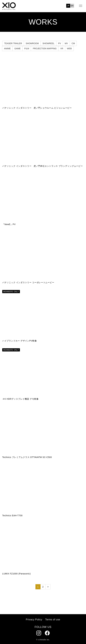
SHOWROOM (32, 43)
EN (72, 6)
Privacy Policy (34, 620)
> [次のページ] (48, 587)
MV (66, 43)
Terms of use (53, 620)
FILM (27, 49)
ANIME (7, 49)
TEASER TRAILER (13, 43)
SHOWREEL (48, 43)
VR (62, 49)
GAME (17, 49)
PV (60, 43)
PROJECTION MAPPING (45, 49)
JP (68, 6)
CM (73, 43)
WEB (69, 49)
